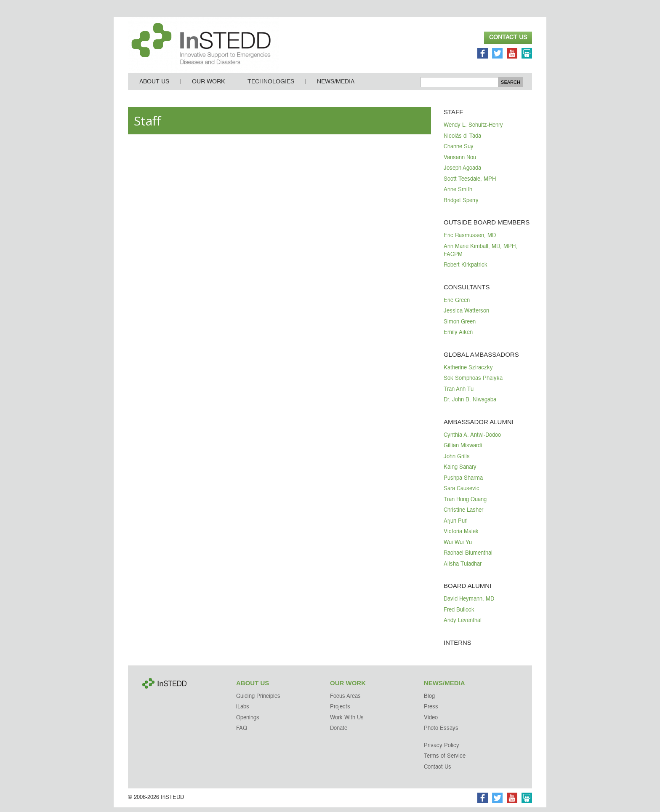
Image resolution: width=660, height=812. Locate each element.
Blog (429, 701)
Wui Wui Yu (458, 547)
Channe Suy (459, 151)
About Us (154, 86)
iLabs (243, 712)
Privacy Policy (442, 750)
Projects (340, 712)
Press (431, 712)
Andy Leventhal (463, 625)
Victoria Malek (461, 536)
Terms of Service (445, 761)
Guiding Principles (258, 701)
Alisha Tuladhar (463, 569)
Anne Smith (458, 194)
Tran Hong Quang (465, 504)
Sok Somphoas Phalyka (473, 383)
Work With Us (347, 723)
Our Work (208, 86)
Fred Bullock (459, 615)
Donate (339, 733)
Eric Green (457, 305)
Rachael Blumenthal (468, 558)
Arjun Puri (456, 526)
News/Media (336, 86)
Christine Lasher (463, 515)
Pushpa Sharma (463, 483)
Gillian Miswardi (463, 450)
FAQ (242, 733)
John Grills (457, 461)
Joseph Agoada (462, 173)
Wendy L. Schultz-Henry (473, 130)
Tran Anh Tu (459, 394)
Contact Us (508, 37)
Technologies (271, 86)
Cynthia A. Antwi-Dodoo (472, 440)
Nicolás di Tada (462, 141)
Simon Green (460, 327)
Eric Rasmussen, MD (470, 240)
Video (431, 723)
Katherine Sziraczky (468, 373)
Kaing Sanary (460, 472)
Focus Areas (345, 701)
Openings (248, 723)
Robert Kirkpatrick (466, 270)
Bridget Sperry (461, 205)
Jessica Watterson (466, 316)
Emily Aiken (458, 337)
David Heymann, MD (469, 604)
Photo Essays (441, 733)
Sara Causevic (462, 493)
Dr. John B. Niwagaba (470, 405)
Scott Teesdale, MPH (470, 184)
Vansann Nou (460, 162)
